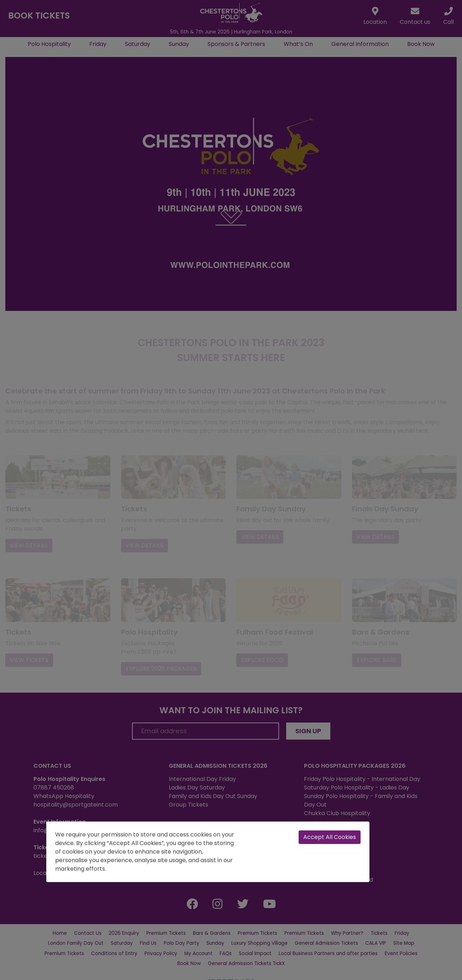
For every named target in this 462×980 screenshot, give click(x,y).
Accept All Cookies (330, 837)
